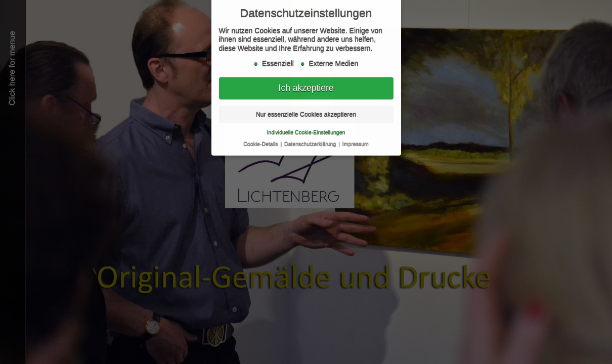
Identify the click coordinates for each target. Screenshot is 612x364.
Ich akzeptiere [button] (306, 86)
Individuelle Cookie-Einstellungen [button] (306, 130)
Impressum (356, 142)
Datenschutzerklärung (311, 142)
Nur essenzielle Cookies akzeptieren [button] (306, 112)
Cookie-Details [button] (261, 142)
